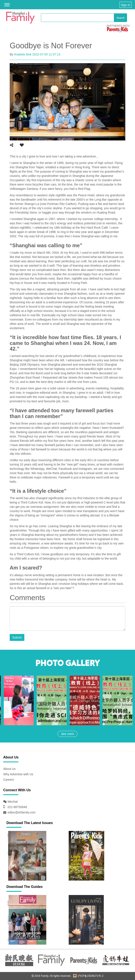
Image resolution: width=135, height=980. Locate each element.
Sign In (126, 5)
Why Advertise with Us (18, 774)
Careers (9, 780)
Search (121, 18)
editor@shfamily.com (22, 812)
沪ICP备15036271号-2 (88, 976)
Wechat (12, 802)
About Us (9, 769)
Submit (17, 637)
